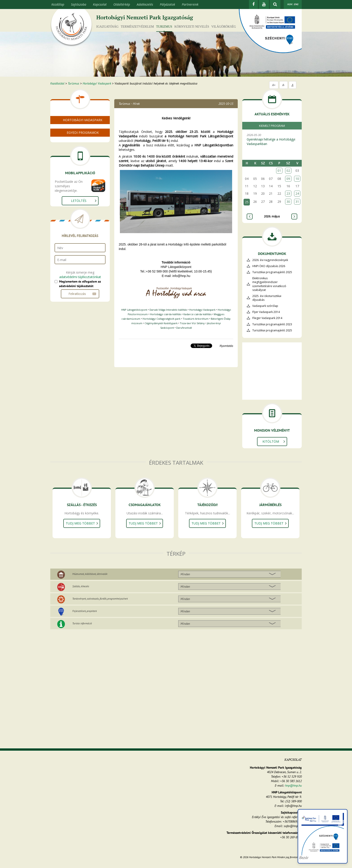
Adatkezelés (145, 4)
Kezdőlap (58, 4)
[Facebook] (253, 4)
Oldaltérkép (122, 4)
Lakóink (65, 146)
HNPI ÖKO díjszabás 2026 (269, 266)
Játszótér (66, 209)
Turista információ (82, 623)
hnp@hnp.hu (293, 785)
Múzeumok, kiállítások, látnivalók (90, 574)
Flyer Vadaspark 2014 (266, 312)
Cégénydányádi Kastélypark (161, 323)
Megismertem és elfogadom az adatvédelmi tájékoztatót (80, 355)
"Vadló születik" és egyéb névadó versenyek (83, 190)
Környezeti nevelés (192, 27)
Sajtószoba (79, 4)
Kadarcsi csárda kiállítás (197, 314)
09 (288, 179)
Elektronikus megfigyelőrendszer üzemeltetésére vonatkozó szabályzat (269, 284)
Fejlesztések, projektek (85, 611)
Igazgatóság (107, 27)
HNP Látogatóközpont (134, 310)
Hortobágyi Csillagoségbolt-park (162, 319)
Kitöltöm (271, 441)
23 (288, 193)
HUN (289, 4)
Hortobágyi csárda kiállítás (166, 314)
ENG (296, 4)
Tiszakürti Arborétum (196, 319)
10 (297, 179)
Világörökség (224, 27)
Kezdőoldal (57, 83)
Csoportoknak (69, 182)
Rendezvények (70, 157)
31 (297, 202)
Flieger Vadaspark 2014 (267, 318)
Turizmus (164, 27)
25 (247, 202)
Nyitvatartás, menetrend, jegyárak (84, 135)
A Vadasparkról (70, 130)
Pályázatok (167, 4)
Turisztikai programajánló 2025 (272, 272)
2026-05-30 (274, 139)
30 (288, 202)
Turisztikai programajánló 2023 (272, 324)
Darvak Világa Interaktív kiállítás (168, 310)
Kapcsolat (100, 4)
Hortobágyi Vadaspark (97, 83)
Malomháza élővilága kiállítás (80, 151)
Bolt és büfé (68, 140)
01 (279, 171)
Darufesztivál (184, 328)
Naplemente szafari (74, 203)
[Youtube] (264, 4)
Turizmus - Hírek (129, 104)
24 (297, 193)
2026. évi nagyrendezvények (270, 260)
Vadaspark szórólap (265, 306)
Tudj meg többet (80, 523)
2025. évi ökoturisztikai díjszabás (267, 298)
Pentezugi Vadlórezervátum (79, 162)
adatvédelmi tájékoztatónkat (80, 349)
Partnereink (190, 4)
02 (288, 171)
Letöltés (79, 272)
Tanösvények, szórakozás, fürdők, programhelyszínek (100, 599)
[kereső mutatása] (275, 4)
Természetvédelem (137, 27)
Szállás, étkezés (81, 586)
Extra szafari (68, 198)
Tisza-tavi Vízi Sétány (192, 323)
